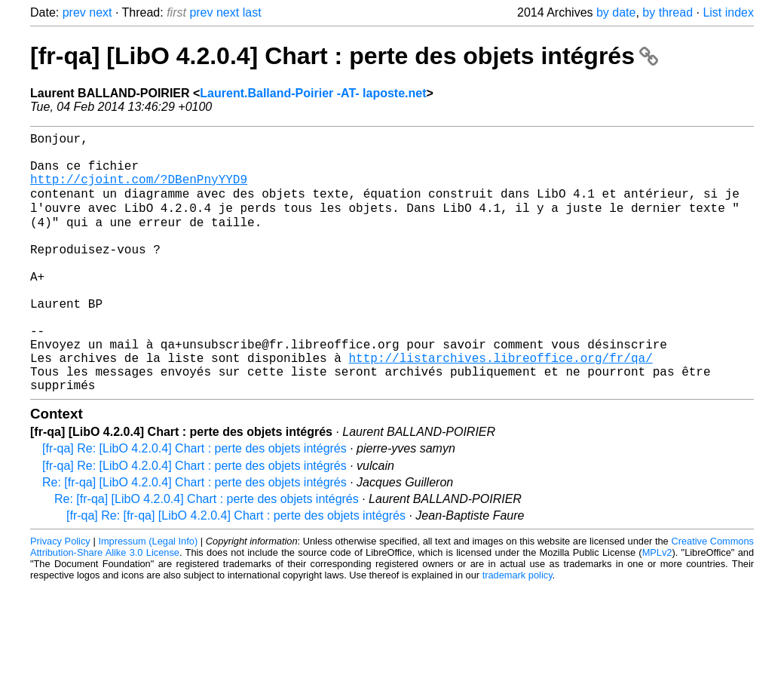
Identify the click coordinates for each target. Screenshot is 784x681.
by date (616, 12)
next (100, 12)
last (252, 12)
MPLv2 (657, 607)
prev (74, 12)
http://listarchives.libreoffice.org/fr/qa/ (500, 406)
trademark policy (518, 630)
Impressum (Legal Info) (148, 596)
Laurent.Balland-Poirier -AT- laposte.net (313, 93)
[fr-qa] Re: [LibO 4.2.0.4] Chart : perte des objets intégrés (194, 503)
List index (728, 12)
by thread (668, 12)
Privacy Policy (60, 596)
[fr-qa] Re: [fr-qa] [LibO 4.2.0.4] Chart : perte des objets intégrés (236, 571)
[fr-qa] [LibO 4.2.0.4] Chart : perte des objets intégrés (344, 56)
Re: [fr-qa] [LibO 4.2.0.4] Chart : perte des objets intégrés (194, 537)
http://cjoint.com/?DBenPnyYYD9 (139, 191)
